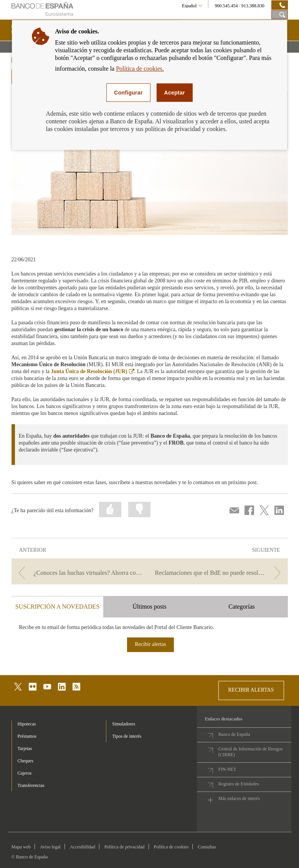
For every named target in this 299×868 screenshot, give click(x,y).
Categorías (241, 607)
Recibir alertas (150, 644)
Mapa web (21, 847)
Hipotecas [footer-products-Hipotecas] (27, 724)
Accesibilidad (83, 847)
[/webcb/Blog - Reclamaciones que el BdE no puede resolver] (220, 573)
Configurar (128, 93)
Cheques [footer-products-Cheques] (26, 761)
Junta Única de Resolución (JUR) (93, 371)
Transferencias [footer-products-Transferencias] (31, 785)
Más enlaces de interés (239, 798)
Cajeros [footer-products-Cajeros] (25, 773)
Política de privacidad (125, 847)
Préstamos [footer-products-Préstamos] (27, 736)
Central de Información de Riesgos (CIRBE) (250, 752)
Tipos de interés (127, 736)
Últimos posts (149, 607)
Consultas (207, 847)
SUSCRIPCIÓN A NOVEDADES (58, 607)
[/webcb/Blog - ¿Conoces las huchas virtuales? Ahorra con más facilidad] (80, 573)
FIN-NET (227, 769)
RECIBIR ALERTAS (251, 690)
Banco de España (234, 734)
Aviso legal (50, 847)
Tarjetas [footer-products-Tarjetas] (25, 749)
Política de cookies (171, 847)
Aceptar (175, 93)
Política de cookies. (140, 69)
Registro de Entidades (239, 784)
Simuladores (124, 724)
